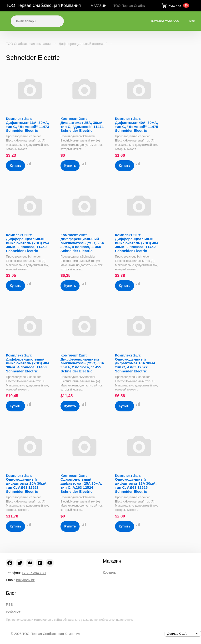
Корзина (109, 572)
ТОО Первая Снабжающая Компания (43, 5)
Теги (192, 21)
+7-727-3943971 (34, 573)
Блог (11, 593)
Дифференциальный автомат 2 (83, 44)
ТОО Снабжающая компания (28, 44)
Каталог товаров (165, 21)
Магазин (112, 561)
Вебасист (13, 612)
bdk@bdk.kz (25, 580)
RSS (9, 605)
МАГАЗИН (98, 6)
